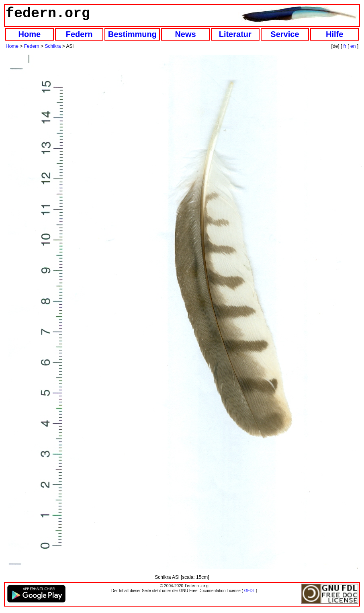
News (185, 34)
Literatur (235, 34)
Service (285, 34)
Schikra (53, 46)
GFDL (249, 591)
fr (345, 46)
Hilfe (334, 34)
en (353, 46)
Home (30, 34)
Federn (79, 34)
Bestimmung (132, 34)
